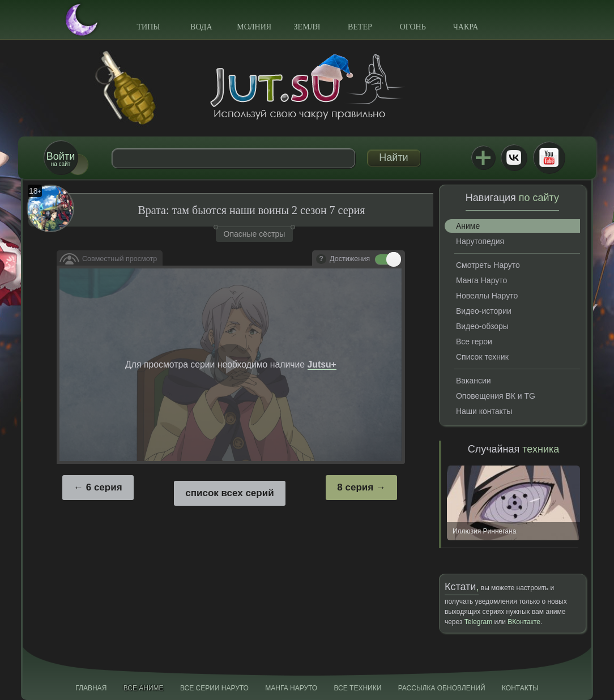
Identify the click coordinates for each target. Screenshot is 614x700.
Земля (307, 27)
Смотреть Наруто (488, 265)
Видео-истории (484, 311)
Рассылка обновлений (442, 688)
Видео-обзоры (482, 326)
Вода (201, 27)
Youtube (549, 157)
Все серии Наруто (214, 688)
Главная (91, 688)
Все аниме (144, 688)
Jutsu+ (483, 157)
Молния (254, 27)
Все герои (474, 342)
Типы (148, 27)
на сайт (61, 159)
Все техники (357, 688)
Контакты (520, 688)
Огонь (413, 27)
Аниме (468, 226)
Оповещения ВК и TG (496, 396)
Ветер (360, 27)
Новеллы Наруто (487, 296)
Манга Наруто (481, 280)
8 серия (355, 487)
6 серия (104, 487)
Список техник (482, 357)
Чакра (466, 27)
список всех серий (229, 493)
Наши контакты (484, 411)
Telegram (478, 622)
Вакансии (474, 381)
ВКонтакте (514, 157)
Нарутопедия (480, 241)
